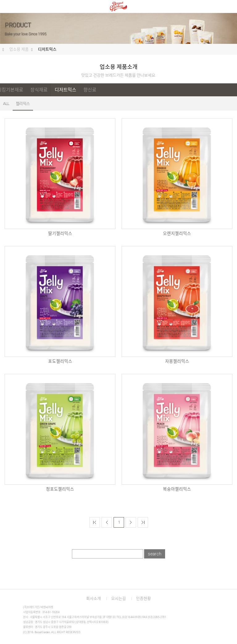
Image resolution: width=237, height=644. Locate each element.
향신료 (149, 90)
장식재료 (98, 90)
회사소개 (94, 598)
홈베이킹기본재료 (65, 90)
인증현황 (143, 598)
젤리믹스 (23, 104)
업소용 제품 (19, 49)
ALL (12, 90)
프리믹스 (32, 90)
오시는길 (118, 598)
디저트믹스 (47, 49)
